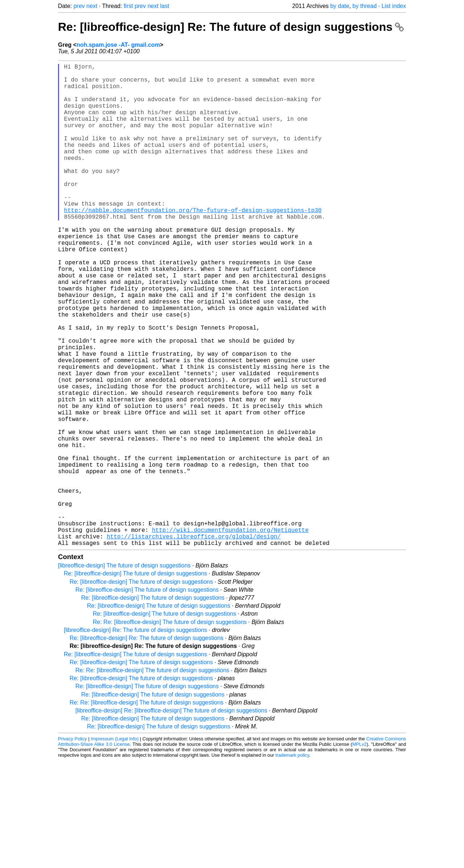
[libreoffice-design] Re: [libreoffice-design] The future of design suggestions (171, 818)
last (165, 6)
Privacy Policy (72, 846)
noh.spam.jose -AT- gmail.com (118, 45)
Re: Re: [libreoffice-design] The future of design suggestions (170, 729)
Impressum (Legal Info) (115, 846)
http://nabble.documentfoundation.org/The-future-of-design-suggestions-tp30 (193, 243)
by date (340, 6)
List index (394, 6)
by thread (364, 6)
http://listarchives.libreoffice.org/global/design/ (194, 642)
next (92, 6)
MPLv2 (360, 852)
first (128, 6)
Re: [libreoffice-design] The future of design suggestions (135, 681)
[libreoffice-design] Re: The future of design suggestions (135, 737)
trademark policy (292, 862)
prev (79, 6)
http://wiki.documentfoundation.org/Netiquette (230, 634)
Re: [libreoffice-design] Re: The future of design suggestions (231, 27)
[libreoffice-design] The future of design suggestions (124, 673)
